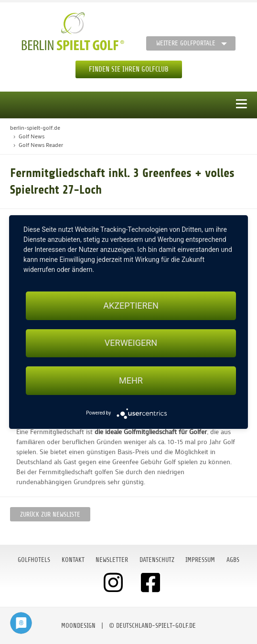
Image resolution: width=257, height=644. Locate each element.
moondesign (78, 626)
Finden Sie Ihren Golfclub (129, 69)
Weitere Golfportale (186, 43)
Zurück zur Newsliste (50, 514)
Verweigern (131, 343)
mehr (131, 380)
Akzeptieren (131, 306)
